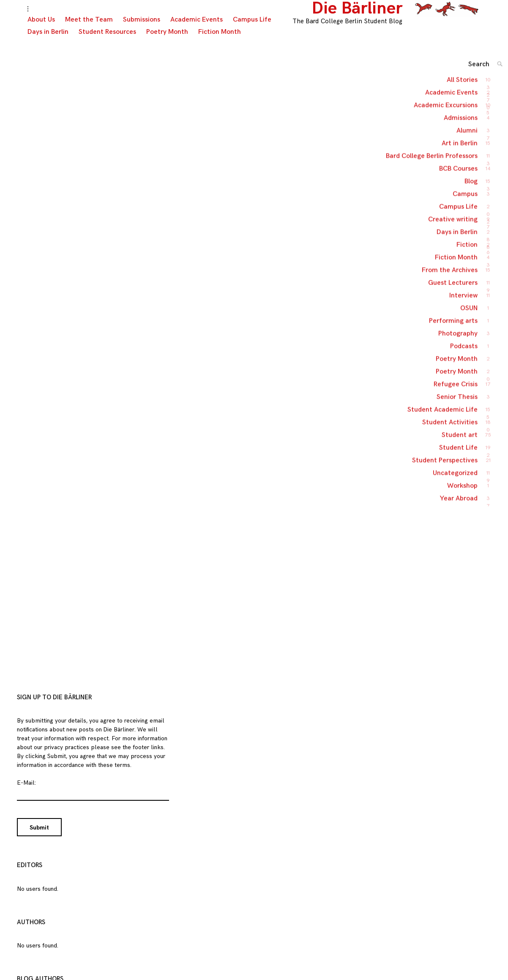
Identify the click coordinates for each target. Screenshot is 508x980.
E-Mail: (26, 791)
